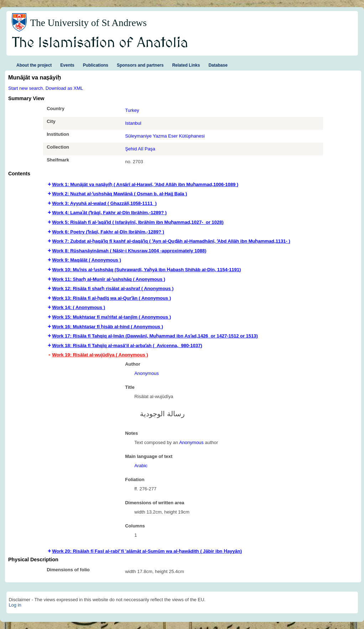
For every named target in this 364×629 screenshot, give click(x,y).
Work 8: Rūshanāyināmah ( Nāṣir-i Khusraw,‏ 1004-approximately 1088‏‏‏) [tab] (129, 251)
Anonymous (147, 373)
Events (67, 65)
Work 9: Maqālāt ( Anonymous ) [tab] (87, 260)
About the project (34, 65)
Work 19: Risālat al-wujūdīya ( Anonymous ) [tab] (100, 355)
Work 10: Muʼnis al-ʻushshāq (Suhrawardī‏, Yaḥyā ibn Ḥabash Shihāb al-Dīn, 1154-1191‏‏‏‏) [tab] (146, 270)
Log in (15, 605)
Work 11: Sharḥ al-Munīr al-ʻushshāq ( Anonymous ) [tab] (109, 279)
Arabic (141, 466)
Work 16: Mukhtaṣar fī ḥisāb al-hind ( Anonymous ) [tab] (108, 327)
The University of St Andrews (88, 23)
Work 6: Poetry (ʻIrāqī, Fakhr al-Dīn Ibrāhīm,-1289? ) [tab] (108, 232)
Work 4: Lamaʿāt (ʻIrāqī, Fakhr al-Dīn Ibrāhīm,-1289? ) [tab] (109, 213)
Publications (96, 65)
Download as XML (64, 88)
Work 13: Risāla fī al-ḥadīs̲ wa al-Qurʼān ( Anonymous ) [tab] (111, 298)
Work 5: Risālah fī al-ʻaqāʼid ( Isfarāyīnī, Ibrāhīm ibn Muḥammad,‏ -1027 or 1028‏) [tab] (138, 222)
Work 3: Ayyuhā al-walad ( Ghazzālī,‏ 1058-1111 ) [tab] (104, 203)
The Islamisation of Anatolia (100, 43)
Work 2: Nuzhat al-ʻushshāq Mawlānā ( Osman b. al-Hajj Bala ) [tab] (119, 194)
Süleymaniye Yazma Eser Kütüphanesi (165, 136)
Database (218, 65)
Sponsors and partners (140, 65)
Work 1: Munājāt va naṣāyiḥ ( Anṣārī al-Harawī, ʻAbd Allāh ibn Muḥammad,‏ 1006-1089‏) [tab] (145, 184)
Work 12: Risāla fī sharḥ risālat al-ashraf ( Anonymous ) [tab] (113, 288)
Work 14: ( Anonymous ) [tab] (79, 307)
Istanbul (133, 123)
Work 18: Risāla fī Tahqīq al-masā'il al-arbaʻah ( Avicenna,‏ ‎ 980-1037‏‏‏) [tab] (127, 346)
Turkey (132, 110)
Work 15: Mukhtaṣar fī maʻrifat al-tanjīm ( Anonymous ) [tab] (111, 317)
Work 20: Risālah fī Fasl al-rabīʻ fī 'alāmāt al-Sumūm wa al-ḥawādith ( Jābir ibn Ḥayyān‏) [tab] (147, 551)
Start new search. (26, 88)
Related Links (186, 65)
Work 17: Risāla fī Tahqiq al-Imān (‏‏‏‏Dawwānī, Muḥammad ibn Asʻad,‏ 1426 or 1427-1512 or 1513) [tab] (155, 336)
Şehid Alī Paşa (140, 149)
